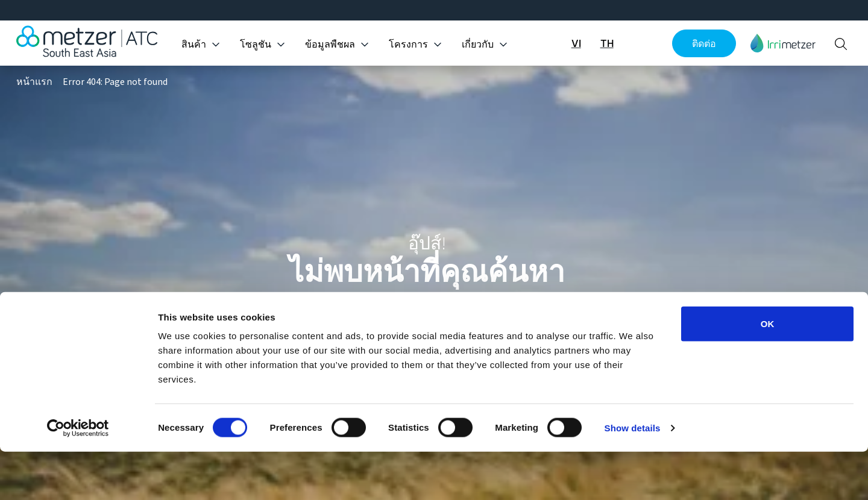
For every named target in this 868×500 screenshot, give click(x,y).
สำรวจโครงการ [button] (559, 319)
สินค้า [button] (194, 45)
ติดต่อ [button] (704, 43)
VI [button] (576, 43)
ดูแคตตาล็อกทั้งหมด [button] (434, 319)
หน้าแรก (34, 82)
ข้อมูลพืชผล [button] (330, 45)
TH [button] (607, 43)
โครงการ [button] (408, 45)
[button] (783, 43)
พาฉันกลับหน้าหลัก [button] (301, 319)
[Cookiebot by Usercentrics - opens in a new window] (78, 477)
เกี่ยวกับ (478, 45)
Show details (633, 476)
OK (768, 372)
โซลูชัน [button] (256, 45)
